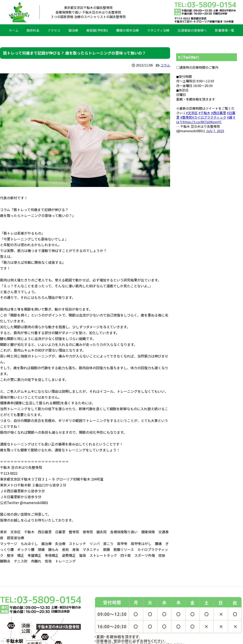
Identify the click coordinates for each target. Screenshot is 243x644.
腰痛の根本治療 (128, 30)
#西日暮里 (218, 113)
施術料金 (33, 30)
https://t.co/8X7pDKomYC (202, 122)
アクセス (54, 30)
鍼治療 (73, 30)
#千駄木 (204, 113)
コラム (165, 65)
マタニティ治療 (158, 30)
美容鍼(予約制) (97, 30)
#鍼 (230, 117)
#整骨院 (186, 117)
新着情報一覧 (225, 30)
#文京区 (192, 113)
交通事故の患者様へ (192, 30)
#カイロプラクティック (209, 117)
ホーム (14, 30)
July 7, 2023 (215, 131)
